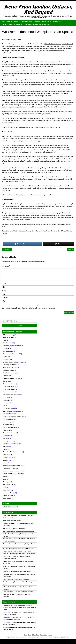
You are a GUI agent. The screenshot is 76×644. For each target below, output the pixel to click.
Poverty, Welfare (8, 441)
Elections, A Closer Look (10, 368)
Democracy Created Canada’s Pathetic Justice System (18, 592)
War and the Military (9, 493)
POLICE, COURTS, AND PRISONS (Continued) (37, 24)
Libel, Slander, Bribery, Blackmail (12, 411)
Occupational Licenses (9, 433)
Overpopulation (7, 436)
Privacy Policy (36, 635)
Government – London (9, 387)
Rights (5, 449)
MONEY (37, 22)
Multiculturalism (7, 425)
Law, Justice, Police (9, 408)
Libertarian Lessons (9, 414)
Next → (71, 249)
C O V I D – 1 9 (7, 343)
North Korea (7, 430)
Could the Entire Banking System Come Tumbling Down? (19, 554)
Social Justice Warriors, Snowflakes (13, 466)
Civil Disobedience (8, 351)
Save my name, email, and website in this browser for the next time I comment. (29, 308)
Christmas (6, 348)
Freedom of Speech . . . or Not (11, 378)
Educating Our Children (10, 365)
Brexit (5, 340)
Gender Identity (7, 381)
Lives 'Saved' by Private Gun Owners (13, 417)
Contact (50, 635)
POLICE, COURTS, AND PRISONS (11, 24)
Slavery (5, 463)
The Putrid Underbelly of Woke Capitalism (15, 528)
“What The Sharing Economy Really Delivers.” (59, 44)
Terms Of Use (44, 635)
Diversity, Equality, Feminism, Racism (13, 362)
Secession (6, 460)
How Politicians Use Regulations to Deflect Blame (17, 579)
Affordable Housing (8, 335)
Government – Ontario (9, 389)
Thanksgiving (7, 482)
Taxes (5, 479)
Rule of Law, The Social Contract (12, 452)
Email (4, 290)
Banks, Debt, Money (9, 338)
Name (4, 283)
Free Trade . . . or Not (9, 373)
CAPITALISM (46, 22)
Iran (4, 406)
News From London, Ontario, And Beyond (38, 10)
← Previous (7, 249)
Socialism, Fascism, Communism (12, 471)
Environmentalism (8, 370)
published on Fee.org (24, 231)
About (30, 635)
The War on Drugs (8, 485)
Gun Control (7, 397)
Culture (5, 357)
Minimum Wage (7, 422)
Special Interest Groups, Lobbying (13, 474)
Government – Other (9, 392)
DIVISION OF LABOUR (26, 22)
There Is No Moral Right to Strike (12, 521)
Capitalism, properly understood (12, 346)
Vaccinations (7, 490)
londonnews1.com (20, 637)
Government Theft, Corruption (11, 395)
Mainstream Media (8, 419)
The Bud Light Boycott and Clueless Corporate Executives (19, 531)
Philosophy (6, 438)
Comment (6, 266)
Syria (5, 477)
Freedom (6, 376)
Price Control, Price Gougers (11, 444)
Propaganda (7, 447)
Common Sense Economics (11, 354)
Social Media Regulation (10, 468)
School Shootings (8, 457)
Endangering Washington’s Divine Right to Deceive (17, 571)
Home (25, 635)
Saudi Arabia (7, 455)
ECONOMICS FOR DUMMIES (10, 22)
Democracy (6, 359)
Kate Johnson (7, 605)
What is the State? (8, 496)
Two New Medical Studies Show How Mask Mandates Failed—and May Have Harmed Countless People (19, 607)
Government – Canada (9, 384)
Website (5, 298)
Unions (5, 487)
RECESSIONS (57, 22)
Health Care (6, 400)
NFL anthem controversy (10, 427)
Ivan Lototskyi (7, 622)
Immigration (6, 403)
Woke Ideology (7, 498)
